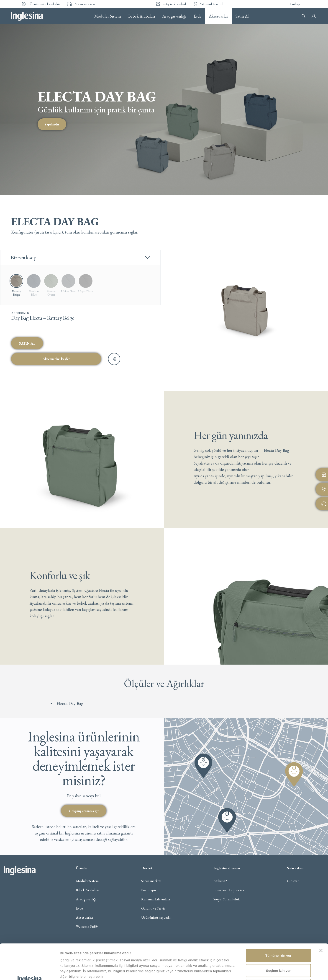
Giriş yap (293, 881)
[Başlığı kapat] (321, 915)
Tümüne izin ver (278, 920)
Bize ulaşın (149, 890)
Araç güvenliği (174, 16)
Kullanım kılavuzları (156, 899)
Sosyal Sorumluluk (227, 899)
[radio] (34, 285)
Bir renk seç (23, 257)
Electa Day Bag (70, 703)
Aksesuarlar (218, 16)
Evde (198, 16)
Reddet (278, 950)
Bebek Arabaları (142, 16)
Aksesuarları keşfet (56, 359)
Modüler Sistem (108, 16)
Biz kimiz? (220, 881)
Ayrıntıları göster (235, 971)
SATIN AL (27, 343)
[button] (169, 703)
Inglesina (27, 16)
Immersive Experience (229, 890)
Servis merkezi (151, 881)
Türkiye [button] (295, 4)
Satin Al (242, 16)
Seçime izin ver (278, 935)
